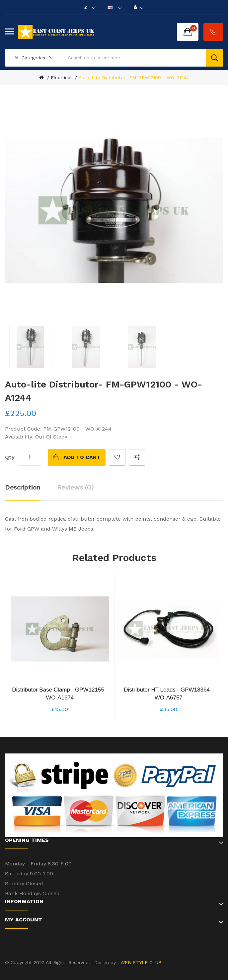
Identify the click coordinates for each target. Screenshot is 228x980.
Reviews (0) (76, 487)
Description (23, 487)
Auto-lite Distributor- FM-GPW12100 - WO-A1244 (134, 77)
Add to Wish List (117, 457)
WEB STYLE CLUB (140, 962)
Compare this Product (137, 457)
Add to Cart (82, 457)
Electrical (61, 77)
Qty (10, 457)
